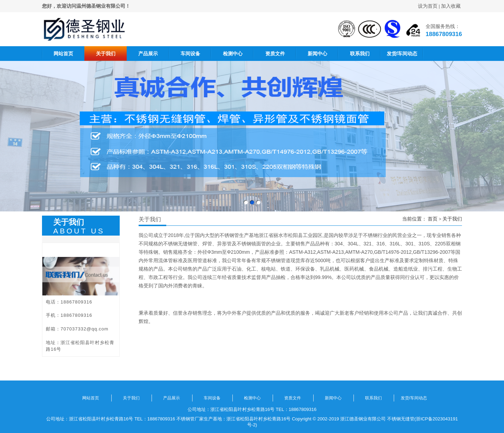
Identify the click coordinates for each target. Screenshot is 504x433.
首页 (433, 219)
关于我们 (106, 54)
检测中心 (233, 54)
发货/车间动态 (402, 54)
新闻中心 (317, 54)
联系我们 (360, 54)
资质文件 (275, 54)
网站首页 (63, 54)
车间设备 (190, 54)
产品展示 (148, 54)
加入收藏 (451, 6)
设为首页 (428, 6)
